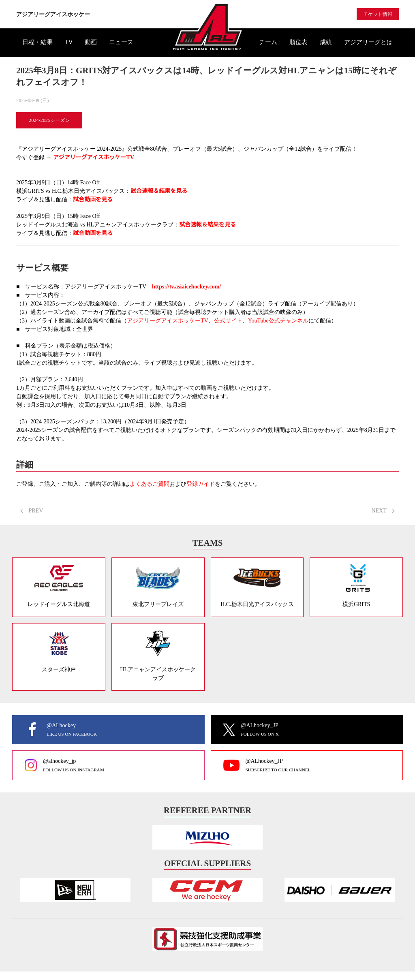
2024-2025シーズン (49, 120)
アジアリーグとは (368, 42)
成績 (326, 42)
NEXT (383, 511)
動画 (91, 42)
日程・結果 (37, 42)
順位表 (298, 42)
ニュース (121, 42)
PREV (32, 511)
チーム (268, 42)
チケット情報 (378, 14)
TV (69, 42)
